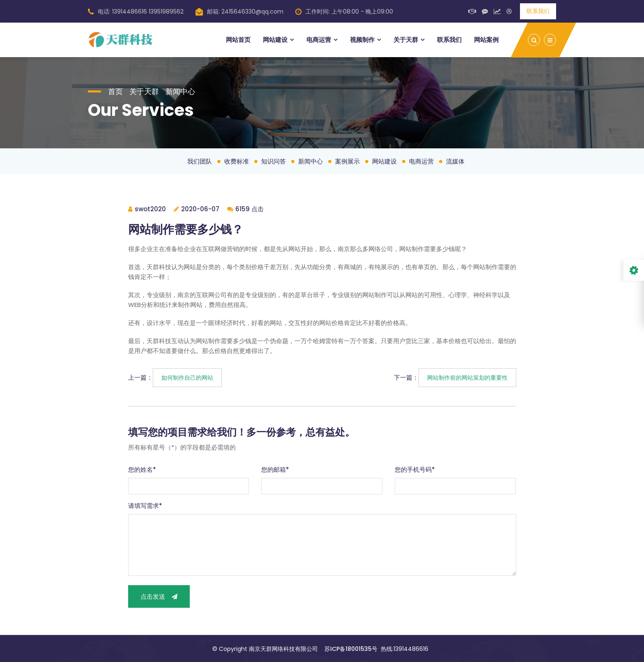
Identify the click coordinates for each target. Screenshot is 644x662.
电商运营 (319, 40)
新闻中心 (180, 91)
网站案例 (486, 40)
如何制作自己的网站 (187, 378)
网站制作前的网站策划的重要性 (467, 378)
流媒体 (455, 161)
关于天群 (406, 40)
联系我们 (538, 11)
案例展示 (347, 161)
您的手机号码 (415, 469)
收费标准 (237, 161)
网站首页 (238, 40)
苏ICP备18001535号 (351, 649)
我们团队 (200, 161)
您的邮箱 (275, 469)
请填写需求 (145, 506)
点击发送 (159, 596)
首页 (115, 91)
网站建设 (275, 40)
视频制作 (362, 40)
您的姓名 (142, 469)
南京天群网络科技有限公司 (283, 649)
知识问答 (274, 161)
